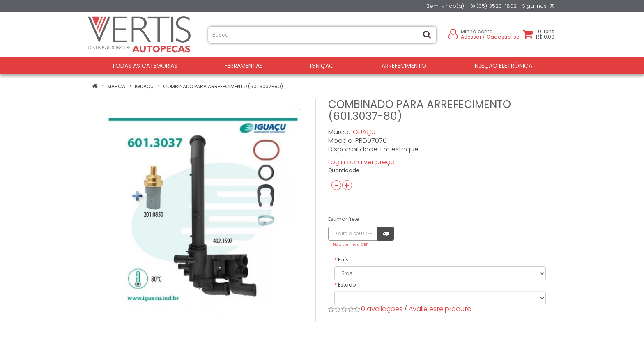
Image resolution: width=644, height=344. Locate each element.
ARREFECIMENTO (404, 66)
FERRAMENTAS (244, 66)
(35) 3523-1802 (494, 6)
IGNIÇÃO (322, 66)
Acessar (471, 37)
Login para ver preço (361, 162)
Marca (116, 86)
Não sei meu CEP (351, 244)
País (343, 260)
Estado (347, 285)
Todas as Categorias (145, 66)
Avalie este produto (440, 309)
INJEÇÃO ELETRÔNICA (503, 66)
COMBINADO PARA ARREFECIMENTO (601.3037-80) (223, 86)
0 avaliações (382, 309)
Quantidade (344, 170)
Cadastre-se (503, 37)
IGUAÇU (144, 86)
